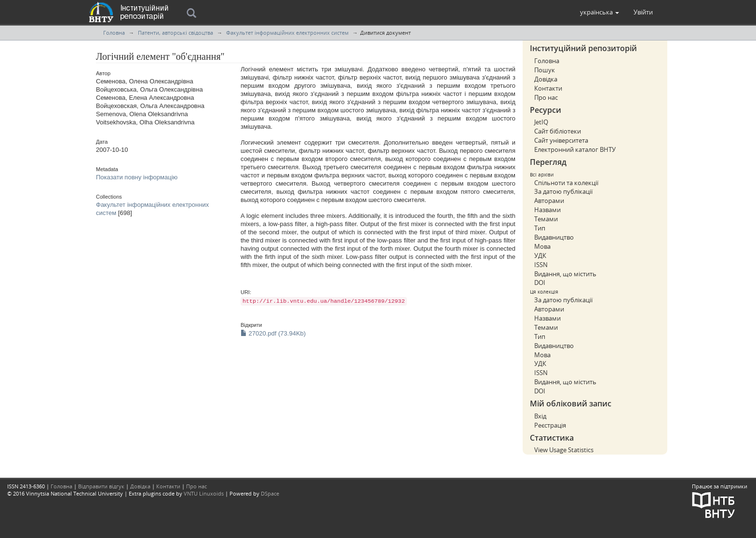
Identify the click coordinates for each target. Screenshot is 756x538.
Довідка (546, 79)
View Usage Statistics (564, 450)
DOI (540, 282)
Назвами (547, 210)
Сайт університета (561, 140)
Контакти (548, 88)
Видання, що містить (565, 274)
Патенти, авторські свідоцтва (175, 33)
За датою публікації (563, 191)
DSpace (270, 493)
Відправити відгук (101, 486)
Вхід (540, 416)
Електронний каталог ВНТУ (575, 149)
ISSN (541, 265)
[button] (600, 12)
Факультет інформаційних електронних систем (287, 33)
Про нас (546, 97)
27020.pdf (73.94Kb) (273, 333)
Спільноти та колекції (566, 183)
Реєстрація (550, 425)
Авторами (549, 201)
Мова (542, 246)
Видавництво (554, 237)
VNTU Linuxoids (204, 493)
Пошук (545, 70)
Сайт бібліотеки (558, 131)
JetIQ (541, 122)
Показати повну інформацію (137, 177)
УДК (540, 256)
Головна (114, 33)
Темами (546, 219)
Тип (540, 228)
